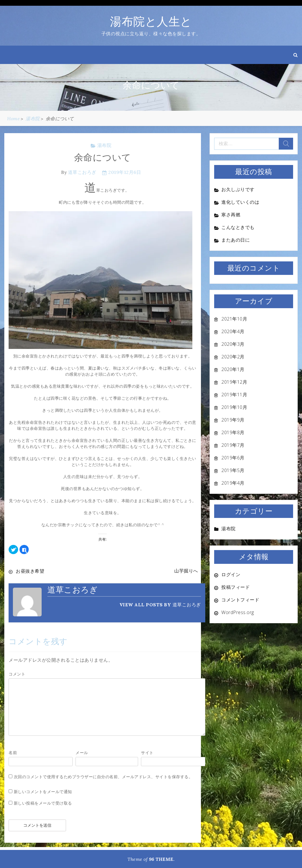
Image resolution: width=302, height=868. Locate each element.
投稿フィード (236, 587)
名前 (13, 752)
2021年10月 (234, 319)
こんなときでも (238, 227)
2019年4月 (233, 483)
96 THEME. (162, 859)
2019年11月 (234, 395)
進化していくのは (240, 202)
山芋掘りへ (186, 571)
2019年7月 (233, 445)
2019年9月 (233, 420)
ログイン (231, 574)
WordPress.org (238, 612)
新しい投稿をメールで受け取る (43, 803)
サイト (147, 752)
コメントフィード (240, 600)
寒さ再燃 (231, 215)
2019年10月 (234, 407)
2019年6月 (233, 458)
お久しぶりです (238, 189)
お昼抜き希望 (30, 571)
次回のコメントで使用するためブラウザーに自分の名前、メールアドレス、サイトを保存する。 (103, 776)
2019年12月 (234, 382)
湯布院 (104, 145)
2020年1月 (233, 369)
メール (82, 752)
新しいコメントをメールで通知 (43, 791)
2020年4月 (233, 331)
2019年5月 (233, 470)
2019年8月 (233, 432)
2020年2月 (233, 357)
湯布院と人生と (151, 21)
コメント (17, 674)
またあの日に (236, 240)
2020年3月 (233, 344)
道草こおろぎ (82, 172)
